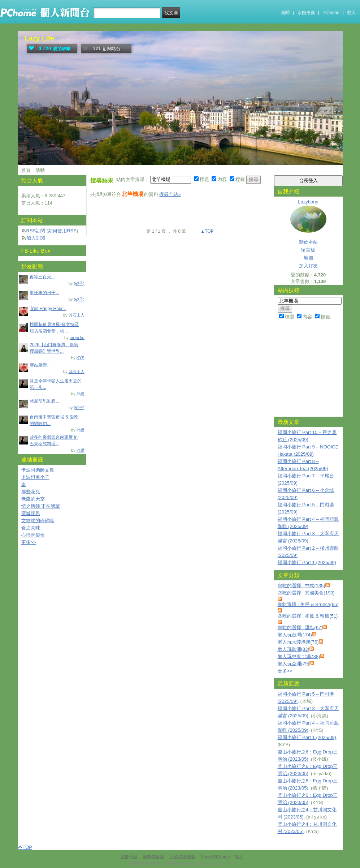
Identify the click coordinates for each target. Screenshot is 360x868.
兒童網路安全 (182, 857)
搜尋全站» (170, 194)
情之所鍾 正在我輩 (41, 506)
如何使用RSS (62, 231)
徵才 (239, 857)
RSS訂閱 (36, 231)
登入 (351, 13)
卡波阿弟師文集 (38, 470)
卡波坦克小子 (35, 477)
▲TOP (207, 231)
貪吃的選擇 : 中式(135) (302, 586)
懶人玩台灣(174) (295, 635)
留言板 (308, 250)
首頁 (26, 170)
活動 (40, 170)
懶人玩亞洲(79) (294, 664)
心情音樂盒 (33, 535)
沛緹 (81, 394)
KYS (81, 358)
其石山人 (77, 315)
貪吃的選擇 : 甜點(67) (300, 628)
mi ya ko (77, 338)
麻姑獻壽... (40, 365)
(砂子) (79, 283)
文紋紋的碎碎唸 (38, 521)
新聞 (285, 13)
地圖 (308, 258)
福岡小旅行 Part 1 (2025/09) (307, 562)
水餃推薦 (306, 13)
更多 (285, 671)
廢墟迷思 (31, 513)
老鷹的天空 (33, 499)
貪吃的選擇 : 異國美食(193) (306, 593)
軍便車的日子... (44, 293)
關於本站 (308, 242)
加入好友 (308, 266)
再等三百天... (42, 277)
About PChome (215, 857)
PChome (331, 13)
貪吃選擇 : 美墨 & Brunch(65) (308, 604)
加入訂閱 (36, 238)
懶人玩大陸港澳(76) (298, 642)
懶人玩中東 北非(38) (299, 656)
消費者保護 (153, 857)
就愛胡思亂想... (44, 401)
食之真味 (31, 528)
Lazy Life (40, 38)
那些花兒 (31, 492)
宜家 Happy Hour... (48, 309)
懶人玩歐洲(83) (294, 649)
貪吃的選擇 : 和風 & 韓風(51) (308, 616)
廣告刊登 (129, 857)
